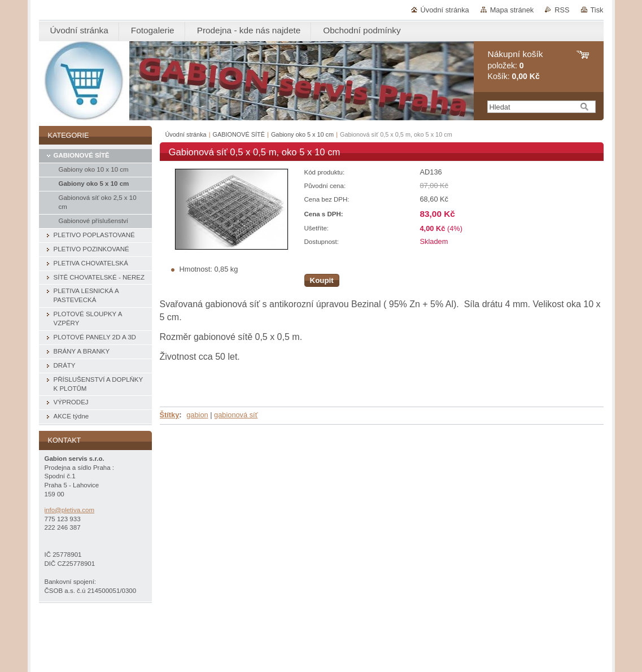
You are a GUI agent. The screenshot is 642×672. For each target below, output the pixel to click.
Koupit (322, 280)
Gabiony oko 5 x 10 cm (302, 134)
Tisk (597, 10)
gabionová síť (236, 415)
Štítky (170, 415)
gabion (197, 415)
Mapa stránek (512, 10)
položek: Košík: (516, 65)
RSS (562, 10)
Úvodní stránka (445, 10)
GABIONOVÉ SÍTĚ (239, 134)
